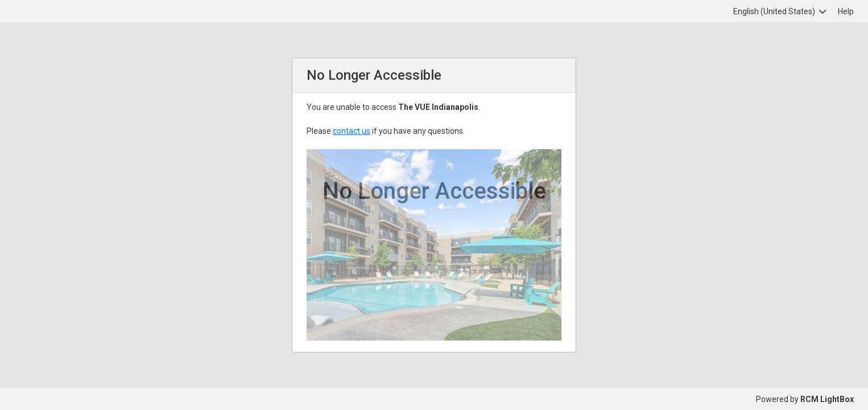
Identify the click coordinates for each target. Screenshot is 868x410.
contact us (352, 131)
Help (846, 11)
